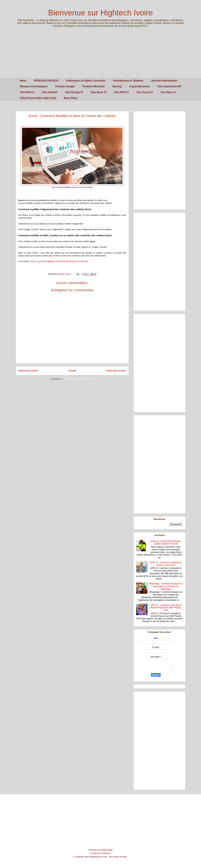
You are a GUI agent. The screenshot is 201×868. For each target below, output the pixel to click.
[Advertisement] (100, 56)
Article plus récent (28, 371)
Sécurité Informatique (164, 81)
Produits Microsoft (94, 86)
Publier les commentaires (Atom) (79, 379)
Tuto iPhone (27, 92)
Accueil (72, 371)
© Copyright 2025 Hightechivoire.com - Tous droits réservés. (101, 857)
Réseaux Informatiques (34, 86)
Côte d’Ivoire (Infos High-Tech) (38, 98)
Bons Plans (71, 98)
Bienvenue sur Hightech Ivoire (100, 13)
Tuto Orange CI (74, 92)
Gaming (117, 86)
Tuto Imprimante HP (169, 86)
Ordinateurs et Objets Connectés (86, 81)
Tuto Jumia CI (145, 92)
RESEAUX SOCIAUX (46, 81)
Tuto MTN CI (121, 92)
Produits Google (65, 86)
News (23, 81)
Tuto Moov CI (98, 92)
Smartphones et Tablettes (128, 81)
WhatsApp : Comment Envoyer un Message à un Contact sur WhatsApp (166, 586)
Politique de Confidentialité (100, 850)
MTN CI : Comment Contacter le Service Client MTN (166, 564)
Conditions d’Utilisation (100, 853)
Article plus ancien (116, 371)
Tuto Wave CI (168, 92)
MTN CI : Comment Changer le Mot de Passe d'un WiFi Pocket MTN (166, 608)
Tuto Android (50, 92)
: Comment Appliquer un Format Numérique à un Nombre (60, 261)
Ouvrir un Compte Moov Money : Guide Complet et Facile (166, 543)
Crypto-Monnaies (140, 86)
